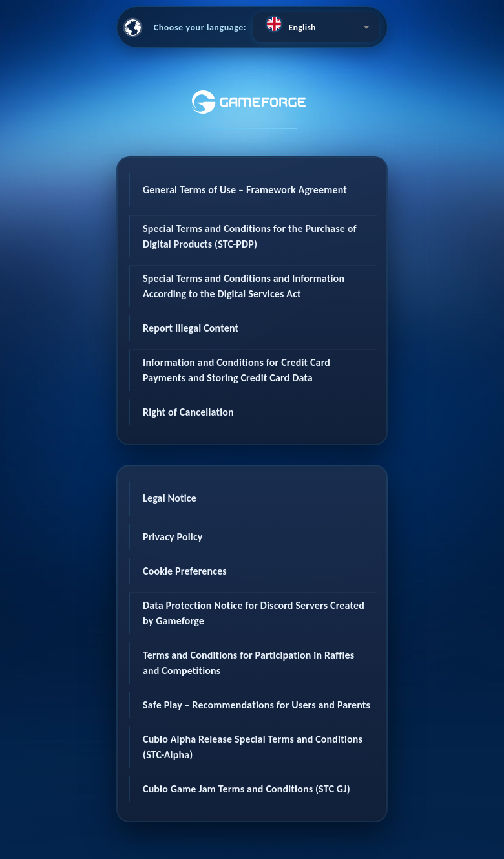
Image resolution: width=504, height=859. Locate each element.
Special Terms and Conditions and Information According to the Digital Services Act (244, 286)
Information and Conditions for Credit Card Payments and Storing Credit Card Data (236, 370)
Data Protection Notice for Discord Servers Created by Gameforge (254, 613)
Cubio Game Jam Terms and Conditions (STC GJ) (247, 789)
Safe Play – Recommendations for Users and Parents (257, 705)
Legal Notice (170, 498)
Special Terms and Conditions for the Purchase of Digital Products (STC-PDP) (250, 236)
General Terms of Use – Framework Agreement (245, 190)
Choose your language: (200, 27)
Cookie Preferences (185, 571)
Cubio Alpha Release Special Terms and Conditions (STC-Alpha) (253, 747)
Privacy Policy (173, 537)
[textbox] (316, 24)
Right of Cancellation (188, 412)
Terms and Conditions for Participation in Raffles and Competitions (248, 663)
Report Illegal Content (191, 328)
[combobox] (316, 27)
